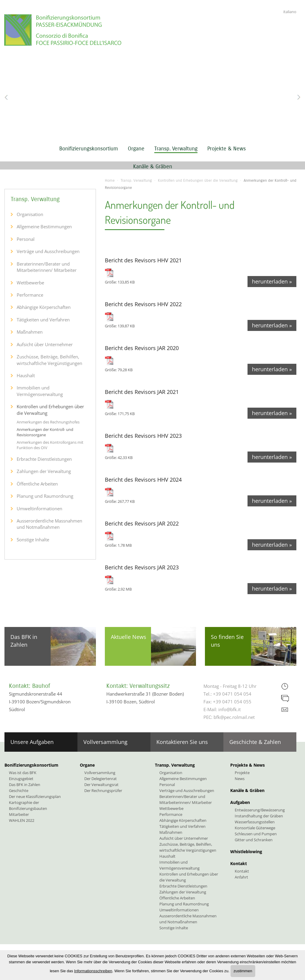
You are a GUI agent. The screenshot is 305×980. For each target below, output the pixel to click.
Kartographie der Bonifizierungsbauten (28, 805)
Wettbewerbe (30, 283)
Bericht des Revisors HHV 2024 (143, 480)
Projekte (242, 773)
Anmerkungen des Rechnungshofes (48, 422)
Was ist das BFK (23, 773)
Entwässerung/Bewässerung (260, 810)
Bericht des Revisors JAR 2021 (142, 392)
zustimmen (243, 971)
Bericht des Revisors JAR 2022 (142, 523)
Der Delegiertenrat (101, 779)
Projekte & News (227, 149)
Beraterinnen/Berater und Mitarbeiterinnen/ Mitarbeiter (47, 267)
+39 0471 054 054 (232, 694)
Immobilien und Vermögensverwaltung (40, 391)
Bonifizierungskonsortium (89, 149)
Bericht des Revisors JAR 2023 (142, 567)
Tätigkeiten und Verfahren (43, 320)
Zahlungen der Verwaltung (44, 471)
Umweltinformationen (39, 509)
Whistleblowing (246, 852)
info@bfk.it (229, 709)
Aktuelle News (129, 637)
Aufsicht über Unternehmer (45, 344)
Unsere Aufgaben (32, 742)
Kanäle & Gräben (153, 167)
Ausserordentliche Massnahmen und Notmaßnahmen (49, 524)
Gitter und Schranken (254, 840)
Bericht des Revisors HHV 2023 (143, 436)
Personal (26, 239)
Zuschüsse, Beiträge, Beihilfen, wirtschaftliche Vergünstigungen (49, 360)
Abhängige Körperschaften (44, 307)
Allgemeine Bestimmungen (44, 226)
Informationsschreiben (93, 971)
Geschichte (19, 791)
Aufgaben (240, 802)
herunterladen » (272, 281)
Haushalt (26, 375)
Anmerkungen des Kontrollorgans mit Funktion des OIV (50, 445)
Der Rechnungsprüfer (103, 791)
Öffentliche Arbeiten (37, 484)
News (240, 779)
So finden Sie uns (227, 641)
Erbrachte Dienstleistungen (44, 459)
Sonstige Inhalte (33, 540)
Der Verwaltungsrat (101, 785)
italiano (290, 12)
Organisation (30, 214)
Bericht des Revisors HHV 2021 (143, 260)
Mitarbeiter (19, 814)
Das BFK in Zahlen (24, 641)
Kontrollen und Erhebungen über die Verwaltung (198, 181)
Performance (30, 295)
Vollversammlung (105, 742)
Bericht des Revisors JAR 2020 (142, 348)
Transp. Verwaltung (176, 149)
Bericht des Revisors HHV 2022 (143, 304)
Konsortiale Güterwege (255, 828)
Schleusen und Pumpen (256, 834)
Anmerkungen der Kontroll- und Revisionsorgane (45, 432)
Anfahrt (241, 877)
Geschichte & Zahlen (255, 742)
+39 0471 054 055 (232, 702)
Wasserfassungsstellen (255, 822)
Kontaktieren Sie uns (182, 742)
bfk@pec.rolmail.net (234, 717)
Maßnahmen (30, 332)
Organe (136, 149)
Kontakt (239, 863)
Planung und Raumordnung (45, 496)
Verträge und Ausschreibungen (48, 251)
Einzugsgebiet (21, 779)
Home (110, 181)
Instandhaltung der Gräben (259, 816)
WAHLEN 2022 (22, 820)
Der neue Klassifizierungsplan (35, 796)
